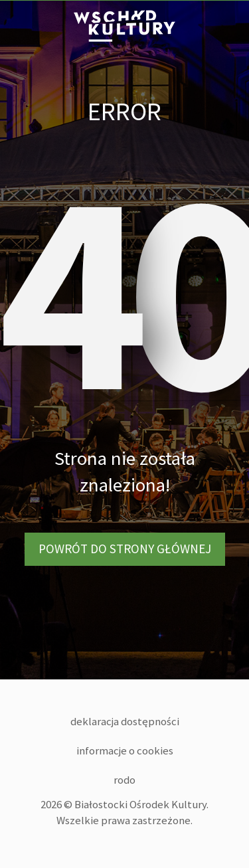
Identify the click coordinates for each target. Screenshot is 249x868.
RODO (124, 780)
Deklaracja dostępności (125, 721)
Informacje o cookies (125, 750)
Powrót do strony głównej (125, 549)
